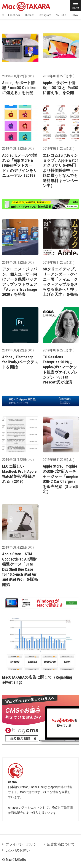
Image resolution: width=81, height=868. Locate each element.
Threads (30, 15)
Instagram (45, 15)
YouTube (61, 15)
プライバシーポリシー (23, 844)
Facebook (14, 15)
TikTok (74, 15)
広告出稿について (61, 844)
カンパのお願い (18, 850)
